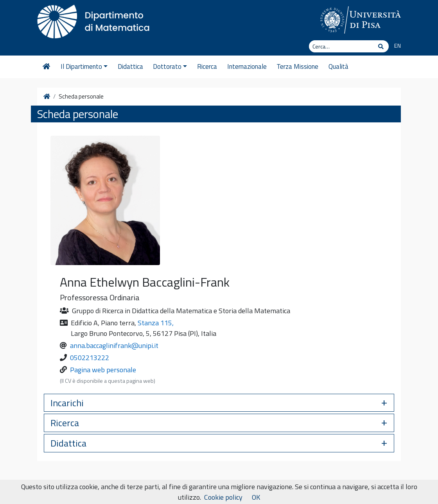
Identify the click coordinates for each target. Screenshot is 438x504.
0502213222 (90, 358)
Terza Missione (297, 66)
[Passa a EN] (395, 46)
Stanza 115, (156, 323)
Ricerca (207, 66)
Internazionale (247, 66)
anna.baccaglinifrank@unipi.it (114, 345)
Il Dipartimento (84, 66)
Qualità (338, 66)
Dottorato (170, 66)
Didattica (130, 66)
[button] (219, 403)
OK (256, 497)
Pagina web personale (103, 370)
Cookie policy (223, 497)
